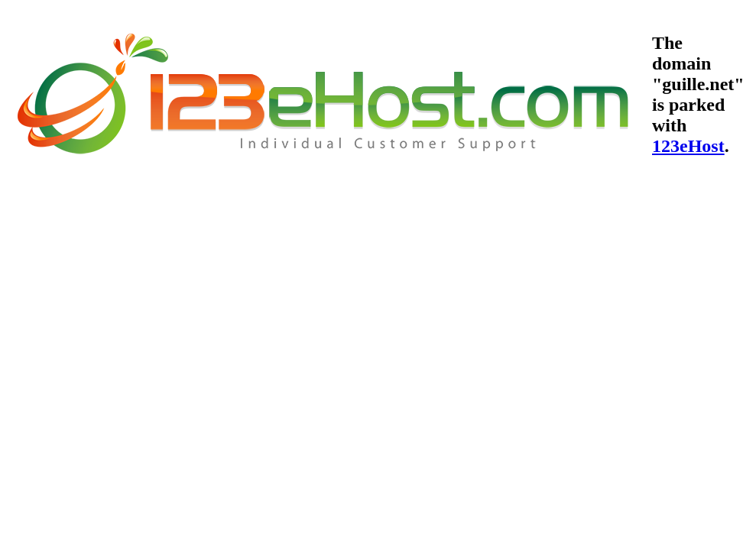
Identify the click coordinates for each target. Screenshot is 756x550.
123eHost (688, 146)
